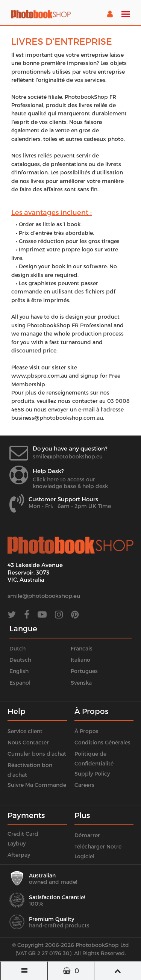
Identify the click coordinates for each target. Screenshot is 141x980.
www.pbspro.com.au (39, 376)
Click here (46, 479)
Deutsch (20, 660)
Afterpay (19, 855)
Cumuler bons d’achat (37, 754)
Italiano (80, 660)
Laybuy (17, 843)
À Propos (86, 731)
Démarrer (87, 835)
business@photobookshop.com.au (57, 418)
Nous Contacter (28, 742)
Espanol (20, 683)
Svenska (81, 683)
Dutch (17, 648)
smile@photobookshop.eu (68, 456)
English (19, 671)
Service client (25, 731)
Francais (82, 648)
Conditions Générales (102, 742)
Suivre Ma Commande (37, 785)
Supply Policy (92, 774)
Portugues (84, 671)
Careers (84, 785)
